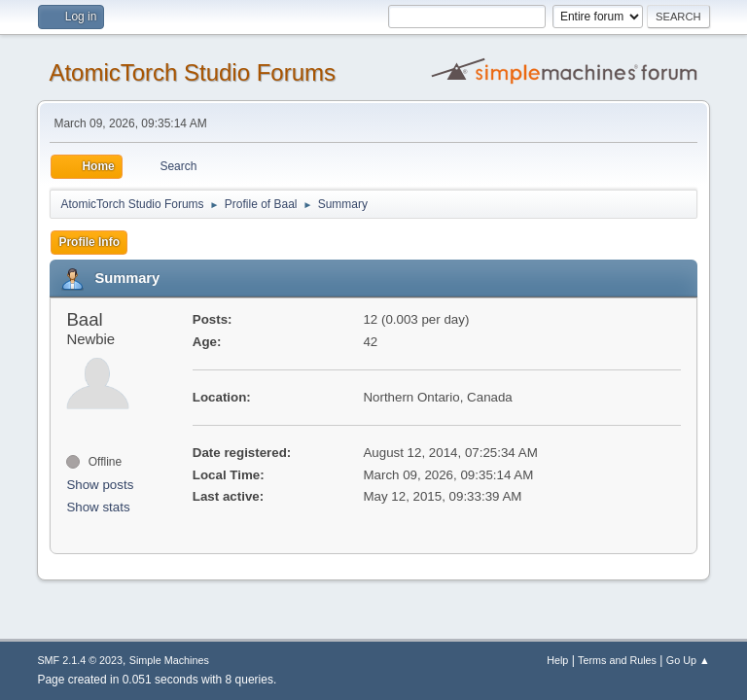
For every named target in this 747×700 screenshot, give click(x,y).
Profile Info (89, 242)
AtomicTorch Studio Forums (192, 72)
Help (557, 660)
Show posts (100, 485)
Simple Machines (169, 660)
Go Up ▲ (688, 660)
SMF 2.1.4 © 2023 (80, 660)
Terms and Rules (617, 660)
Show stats (98, 507)
